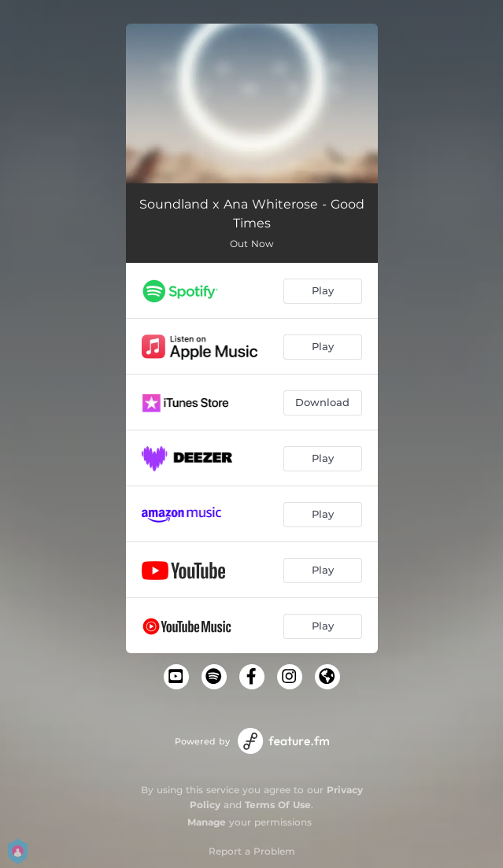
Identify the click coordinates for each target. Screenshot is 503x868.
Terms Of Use (278, 805)
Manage (207, 822)
